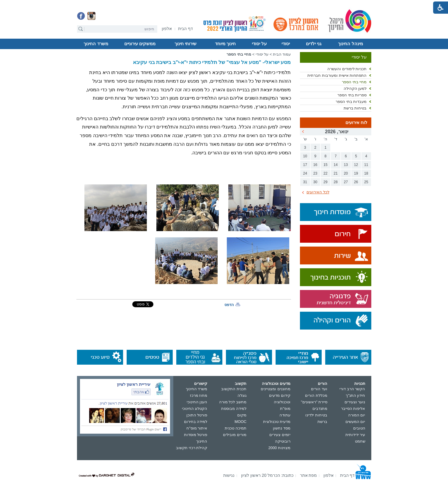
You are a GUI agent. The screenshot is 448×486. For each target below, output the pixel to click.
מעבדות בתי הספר (351, 102)
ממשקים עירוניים (140, 44)
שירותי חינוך (186, 44)
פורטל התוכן (197, 415)
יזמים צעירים (280, 435)
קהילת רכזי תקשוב (192, 448)
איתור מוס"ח (197, 428)
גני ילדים (314, 44)
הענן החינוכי (197, 402)
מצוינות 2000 (279, 448)
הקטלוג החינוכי (195, 409)
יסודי (286, 44)
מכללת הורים (316, 395)
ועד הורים (319, 389)
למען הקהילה (355, 88)
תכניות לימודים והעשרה (347, 69)
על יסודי (259, 44)
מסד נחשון (282, 428)
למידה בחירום (196, 422)
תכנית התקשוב (234, 389)
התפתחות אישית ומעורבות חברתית (337, 75)
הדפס (229, 305)
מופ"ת (285, 409)
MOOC (240, 422)
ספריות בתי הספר (352, 95)
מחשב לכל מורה (233, 402)
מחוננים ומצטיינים (276, 389)
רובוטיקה (283, 441)
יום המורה (357, 415)
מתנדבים (320, 409)
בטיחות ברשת (355, 108)
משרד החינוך (96, 44)
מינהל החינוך (350, 44)
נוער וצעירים (355, 402)
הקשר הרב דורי (352, 389)
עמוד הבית (282, 54)
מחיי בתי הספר (354, 82)
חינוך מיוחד (225, 44)
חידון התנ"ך (355, 395)
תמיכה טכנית (236, 428)
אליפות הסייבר (353, 409)
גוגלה (242, 395)
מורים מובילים (235, 435)
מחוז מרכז (199, 395)
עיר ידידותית (355, 435)
